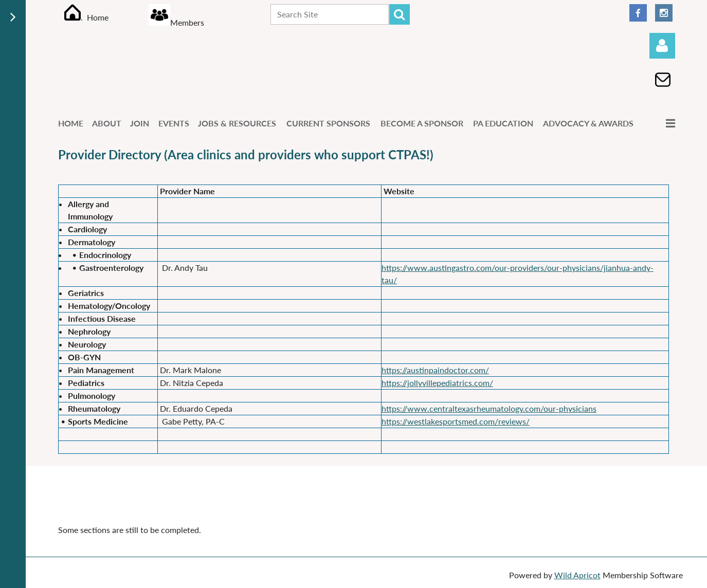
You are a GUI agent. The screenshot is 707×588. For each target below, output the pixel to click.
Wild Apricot (577, 575)
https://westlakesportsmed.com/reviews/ (456, 421)
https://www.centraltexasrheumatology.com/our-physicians (489, 408)
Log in (662, 46)
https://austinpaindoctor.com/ (435, 370)
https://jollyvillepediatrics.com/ (437, 383)
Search (400, 14)
